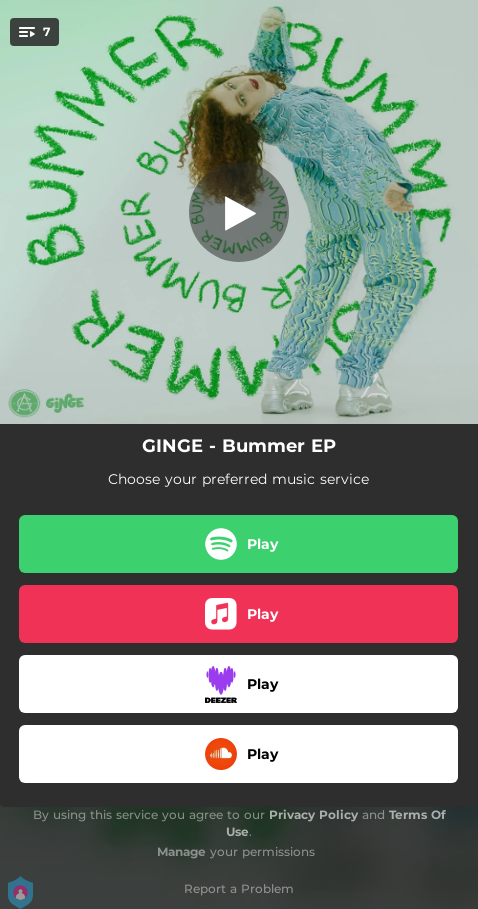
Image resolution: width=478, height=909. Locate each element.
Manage (181, 851)
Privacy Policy (313, 814)
